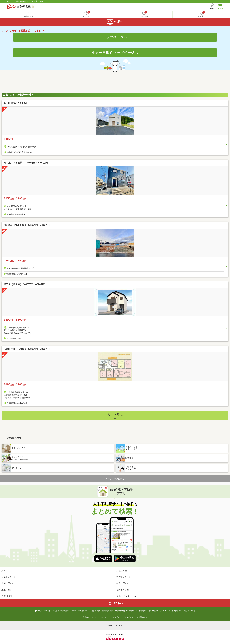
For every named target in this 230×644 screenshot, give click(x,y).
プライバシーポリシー (100, 617)
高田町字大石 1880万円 (16, 103)
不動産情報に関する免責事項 (136, 611)
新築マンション (9, 577)
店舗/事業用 (7, 596)
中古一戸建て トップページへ (115, 53)
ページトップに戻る (115, 479)
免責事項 (86, 617)
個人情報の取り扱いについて (160, 611)
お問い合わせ (132, 617)
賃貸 (4, 571)
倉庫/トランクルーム (126, 596)
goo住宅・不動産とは (43, 611)
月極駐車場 (122, 571)
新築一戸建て (8, 583)
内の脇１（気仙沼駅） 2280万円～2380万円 (27, 225)
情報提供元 (119, 611)
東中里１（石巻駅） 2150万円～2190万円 (26, 163)
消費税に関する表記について (183, 611)
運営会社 (142, 617)
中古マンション (124, 577)
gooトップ (114, 617)
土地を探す (7, 590)
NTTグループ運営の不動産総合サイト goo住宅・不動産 (25, 1)
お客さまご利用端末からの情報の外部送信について (71, 611)
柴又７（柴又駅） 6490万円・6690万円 (24, 284)
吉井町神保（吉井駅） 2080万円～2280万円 (27, 349)
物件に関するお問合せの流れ (103, 611)
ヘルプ (122, 617)
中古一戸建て (123, 583)
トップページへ (115, 37)
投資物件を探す (124, 590)
